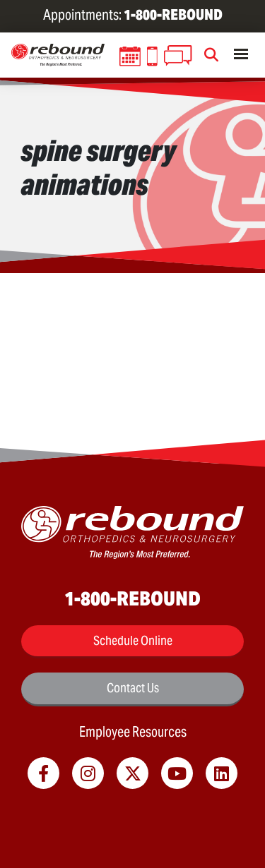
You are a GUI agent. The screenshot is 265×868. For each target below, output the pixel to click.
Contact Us (133, 688)
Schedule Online (133, 640)
